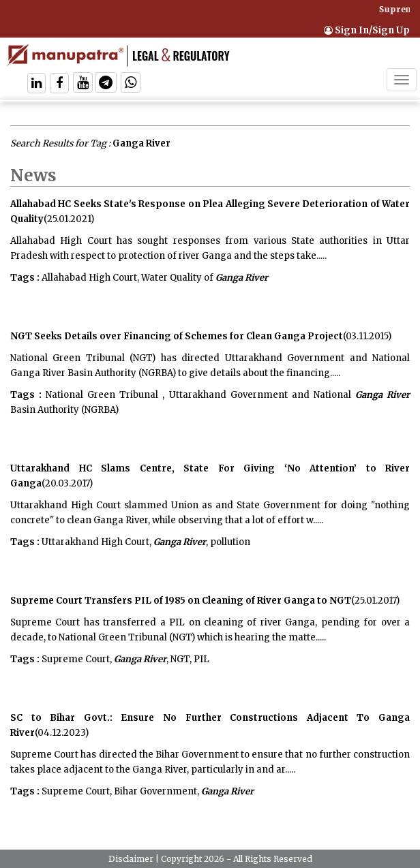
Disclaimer (131, 859)
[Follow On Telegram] (106, 84)
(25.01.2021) (69, 219)
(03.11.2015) (367, 336)
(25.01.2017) (375, 601)
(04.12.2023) (62, 733)
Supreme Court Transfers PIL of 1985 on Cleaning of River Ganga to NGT (181, 601)
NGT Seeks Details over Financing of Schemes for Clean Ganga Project (177, 336)
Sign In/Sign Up (367, 30)
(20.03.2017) (67, 483)
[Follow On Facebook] (59, 84)
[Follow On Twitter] (83, 84)
